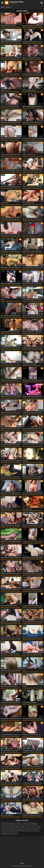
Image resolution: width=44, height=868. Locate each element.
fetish (15, 59)
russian (25, 824)
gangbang (18, 446)
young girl (14, 333)
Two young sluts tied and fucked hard (33, 622)
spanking (11, 704)
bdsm (11, 301)
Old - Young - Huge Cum (7, 815)
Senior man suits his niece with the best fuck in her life (33, 187)
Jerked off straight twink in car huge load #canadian (11, 283)
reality (41, 156)
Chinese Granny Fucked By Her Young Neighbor (33, 396)
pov (20, 43)
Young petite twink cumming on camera (11, 735)
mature (11, 92)
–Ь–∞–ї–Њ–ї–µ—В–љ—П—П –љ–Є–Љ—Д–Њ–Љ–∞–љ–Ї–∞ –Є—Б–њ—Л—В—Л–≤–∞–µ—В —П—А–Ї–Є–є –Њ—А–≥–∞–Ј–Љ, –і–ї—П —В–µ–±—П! (11, 364)
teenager (12, 824)
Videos (9, 7)
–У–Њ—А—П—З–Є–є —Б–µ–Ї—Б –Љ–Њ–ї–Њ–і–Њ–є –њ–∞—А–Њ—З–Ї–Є (33, 541)
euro (11, 736)
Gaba (2, 300)
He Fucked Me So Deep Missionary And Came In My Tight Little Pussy (11, 251)
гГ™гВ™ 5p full (4, 203)
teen (18, 333)
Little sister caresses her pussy (9, 686)
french (17, 494)
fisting (16, 398)
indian (36, 830)
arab (35, 285)
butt (34, 827)
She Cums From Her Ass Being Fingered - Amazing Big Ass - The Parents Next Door (11, 138)
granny (17, 92)
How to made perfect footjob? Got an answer (11, 235)
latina (16, 801)
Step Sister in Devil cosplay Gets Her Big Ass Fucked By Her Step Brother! (11, 493)
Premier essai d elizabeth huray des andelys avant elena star (11, 718)
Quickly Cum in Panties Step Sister (10, 74)
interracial (15, 301)
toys (39, 827)
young (24, 670)
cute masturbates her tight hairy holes (33, 267)
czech (36, 204)
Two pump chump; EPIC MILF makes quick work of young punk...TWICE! (11, 445)
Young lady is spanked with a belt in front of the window (11, 702)
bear (29, 349)
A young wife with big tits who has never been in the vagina (11, 590)
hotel (20, 478)
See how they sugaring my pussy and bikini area (33, 316)
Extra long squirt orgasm (29, 90)
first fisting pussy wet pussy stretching (33, 138)
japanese (16, 43)
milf (38, 59)
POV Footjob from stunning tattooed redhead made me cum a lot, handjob (33, 654)
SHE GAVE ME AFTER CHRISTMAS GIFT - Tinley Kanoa (11, 316)
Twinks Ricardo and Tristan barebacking (11, 348)
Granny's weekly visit (7, 509)
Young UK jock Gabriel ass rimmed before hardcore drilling (33, 412)
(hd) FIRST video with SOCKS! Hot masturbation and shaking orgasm (33, 638)
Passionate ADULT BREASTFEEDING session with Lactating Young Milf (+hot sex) (11, 557)
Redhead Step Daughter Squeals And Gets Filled (33, 106)
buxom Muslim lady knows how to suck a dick (33, 283)
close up (13, 511)
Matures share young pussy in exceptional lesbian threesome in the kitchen (33, 525)
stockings (18, 108)
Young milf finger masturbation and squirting (33, 606)
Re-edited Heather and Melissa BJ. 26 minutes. (33, 74)
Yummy (24, 686)
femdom (19, 656)
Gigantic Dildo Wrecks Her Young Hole (11, 396)
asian (7, 92)
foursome (8, 333)
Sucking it (25, 461)
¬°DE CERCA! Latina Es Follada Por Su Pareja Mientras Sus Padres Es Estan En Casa (11, 799)
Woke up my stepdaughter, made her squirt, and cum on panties (11, 171)
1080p (24, 478)
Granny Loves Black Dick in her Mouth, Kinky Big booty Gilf (11, 573)
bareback (8, 349)
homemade (20, 830)
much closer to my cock (29, 154)
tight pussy (6, 833)
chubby (37, 785)
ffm (40, 478)
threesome (36, 478)
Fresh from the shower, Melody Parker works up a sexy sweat (33, 590)
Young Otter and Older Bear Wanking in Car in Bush (33, 783)
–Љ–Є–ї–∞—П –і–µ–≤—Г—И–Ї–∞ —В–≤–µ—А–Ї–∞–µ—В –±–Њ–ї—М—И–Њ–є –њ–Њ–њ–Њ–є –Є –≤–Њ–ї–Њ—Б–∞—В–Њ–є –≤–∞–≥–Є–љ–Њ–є (33, 445)
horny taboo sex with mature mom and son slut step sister (11, 783)
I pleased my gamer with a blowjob (32, 26)
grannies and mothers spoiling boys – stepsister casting (33, 332)
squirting (11, 172)
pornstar (18, 607)
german (37, 623)
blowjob (36, 27)
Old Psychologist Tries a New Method (11, 58)
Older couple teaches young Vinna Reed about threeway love (33, 477)
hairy (29, 672)
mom (39, 527)
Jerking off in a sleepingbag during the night (11, 541)
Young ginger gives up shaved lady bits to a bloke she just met (33, 751)
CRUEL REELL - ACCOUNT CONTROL (10, 654)
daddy (37, 188)
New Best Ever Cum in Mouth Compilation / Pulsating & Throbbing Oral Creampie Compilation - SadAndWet (11, 622)
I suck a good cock (27, 509)
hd (27, 478)
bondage (11, 414)
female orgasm (36, 92)
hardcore (35, 591)
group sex (13, 108)
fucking (4, 827)
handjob (15, 27)
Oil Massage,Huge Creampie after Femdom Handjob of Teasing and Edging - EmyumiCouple (11, 219)
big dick (29, 76)
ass (28, 736)
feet (3, 830)
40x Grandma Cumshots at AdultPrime (11, 461)
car (35, 736)
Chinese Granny (5, 90)
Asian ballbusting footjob (29, 702)
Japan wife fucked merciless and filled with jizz (11, 428)
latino (19, 27)
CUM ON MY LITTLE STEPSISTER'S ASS (11, 154)
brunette (37, 221)
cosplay (15, 688)
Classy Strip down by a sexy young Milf (33, 718)
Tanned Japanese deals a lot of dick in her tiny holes (11, 332)
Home (3, 7)
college (33, 140)
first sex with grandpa (28, 203)
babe (32, 27)
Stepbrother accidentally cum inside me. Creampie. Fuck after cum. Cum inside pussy (11, 122)
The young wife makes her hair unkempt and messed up (33, 573)
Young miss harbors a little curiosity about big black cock (11, 477)
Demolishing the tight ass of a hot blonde (33, 799)
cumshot (41, 27)
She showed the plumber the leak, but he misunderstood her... (33, 428)
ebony (37, 494)
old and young (31, 172)
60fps (24, 27)
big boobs (18, 462)
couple (7, 430)
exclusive (16, 124)
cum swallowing (17, 575)
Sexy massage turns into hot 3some (10, 767)
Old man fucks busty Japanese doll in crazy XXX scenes (33, 171)
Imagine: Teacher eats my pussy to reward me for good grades (33, 815)
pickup (11, 478)
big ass (33, 108)
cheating (33, 824)
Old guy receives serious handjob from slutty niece (11, 525)
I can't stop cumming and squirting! (32, 300)
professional (36, 575)
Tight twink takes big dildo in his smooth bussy (33, 380)
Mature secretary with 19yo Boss (31, 58)
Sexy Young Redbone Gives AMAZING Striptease (33, 493)
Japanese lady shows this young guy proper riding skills (11, 638)
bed (40, 188)
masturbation (20, 639)
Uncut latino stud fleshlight (30, 364)
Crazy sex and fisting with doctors (10, 106)
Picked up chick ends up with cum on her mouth (33, 735)
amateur (3, 27)
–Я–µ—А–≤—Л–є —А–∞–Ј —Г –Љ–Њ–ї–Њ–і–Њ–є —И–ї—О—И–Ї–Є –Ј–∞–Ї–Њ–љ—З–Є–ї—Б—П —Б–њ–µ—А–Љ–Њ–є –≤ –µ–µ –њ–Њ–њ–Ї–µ (33, 235)
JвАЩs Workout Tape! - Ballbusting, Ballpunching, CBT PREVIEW (33, 251)
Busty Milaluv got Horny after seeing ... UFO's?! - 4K (33, 557)
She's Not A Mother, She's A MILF (10, 751)
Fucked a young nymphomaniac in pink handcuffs (11, 380)
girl (8, 830)
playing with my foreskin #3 (8, 26)
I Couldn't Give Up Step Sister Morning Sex (33, 767)
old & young (35, 43)
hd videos (19, 172)
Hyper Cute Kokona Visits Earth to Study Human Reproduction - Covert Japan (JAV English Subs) (33, 122)
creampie (35, 59)
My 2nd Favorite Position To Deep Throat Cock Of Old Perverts (33, 42)
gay (7, 27)
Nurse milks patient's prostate (9, 606)
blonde (32, 301)
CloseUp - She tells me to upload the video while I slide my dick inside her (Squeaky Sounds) (33, 219)
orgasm (40, 672)
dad (13, 830)
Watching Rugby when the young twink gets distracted (33, 348)
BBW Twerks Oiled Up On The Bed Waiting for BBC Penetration (11, 670)
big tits (33, 494)
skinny (17, 827)
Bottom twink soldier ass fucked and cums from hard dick (11, 267)
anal (10, 140)
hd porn (10, 27)
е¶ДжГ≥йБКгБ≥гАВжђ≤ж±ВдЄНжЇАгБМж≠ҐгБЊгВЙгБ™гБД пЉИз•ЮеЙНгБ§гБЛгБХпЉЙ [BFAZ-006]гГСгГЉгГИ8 (11, 42)
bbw (33, 333)
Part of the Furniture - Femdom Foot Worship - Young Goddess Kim (11, 412)
